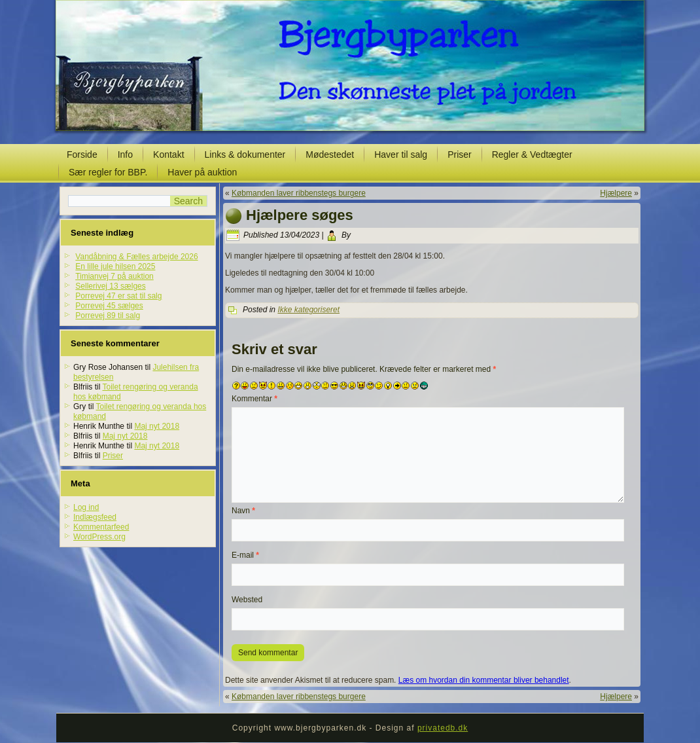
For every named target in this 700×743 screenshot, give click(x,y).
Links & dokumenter (245, 154)
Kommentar (254, 399)
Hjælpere (616, 193)
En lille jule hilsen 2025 (115, 266)
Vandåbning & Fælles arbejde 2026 (136, 257)
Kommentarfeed (101, 527)
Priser (460, 154)
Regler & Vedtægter (532, 154)
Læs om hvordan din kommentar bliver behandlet (484, 680)
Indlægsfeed (95, 517)
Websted (247, 600)
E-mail (245, 555)
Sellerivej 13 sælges (110, 286)
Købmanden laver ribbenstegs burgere (299, 193)
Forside (82, 154)
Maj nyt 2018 (157, 426)
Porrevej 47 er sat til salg (118, 296)
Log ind (86, 507)
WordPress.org (99, 537)
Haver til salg (401, 154)
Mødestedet (330, 154)
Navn (243, 511)
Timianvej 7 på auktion (114, 276)
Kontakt (168, 154)
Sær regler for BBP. (108, 172)
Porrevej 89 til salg (108, 316)
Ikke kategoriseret (308, 310)
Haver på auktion (202, 172)
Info (125, 154)
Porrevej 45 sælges (109, 306)
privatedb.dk (443, 728)
